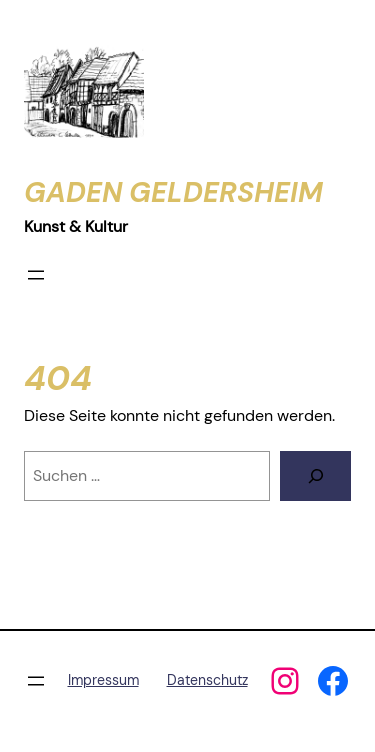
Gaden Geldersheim (173, 192)
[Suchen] (315, 476)
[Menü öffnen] (36, 275)
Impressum (103, 680)
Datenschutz (207, 680)
